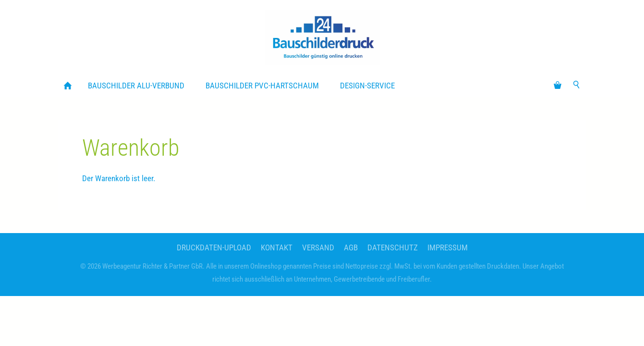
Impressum (448, 247)
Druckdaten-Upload (214, 247)
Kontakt (277, 247)
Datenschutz (393, 247)
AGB (351, 247)
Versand (318, 247)
